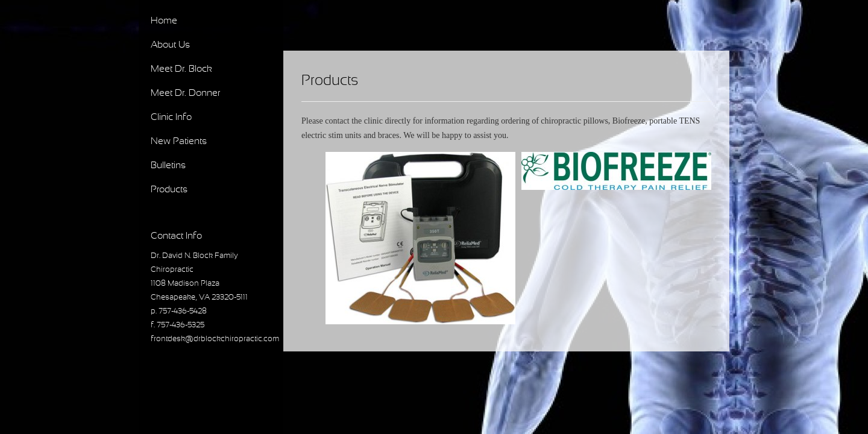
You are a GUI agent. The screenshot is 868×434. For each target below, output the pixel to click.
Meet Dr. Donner (185, 93)
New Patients (179, 141)
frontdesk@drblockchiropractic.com (215, 339)
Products (169, 190)
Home (164, 21)
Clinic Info (171, 117)
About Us (170, 45)
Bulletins (168, 165)
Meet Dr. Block (181, 69)
